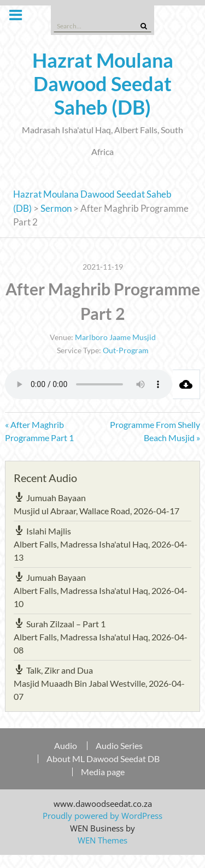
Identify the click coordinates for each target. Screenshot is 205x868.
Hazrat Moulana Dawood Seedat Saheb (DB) (103, 84)
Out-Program (126, 350)
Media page (103, 772)
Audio (66, 746)
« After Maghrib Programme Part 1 (39, 431)
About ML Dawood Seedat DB (103, 759)
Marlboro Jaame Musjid (115, 337)
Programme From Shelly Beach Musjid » (155, 431)
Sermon (56, 208)
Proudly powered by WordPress (102, 816)
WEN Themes (102, 840)
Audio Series (119, 746)
